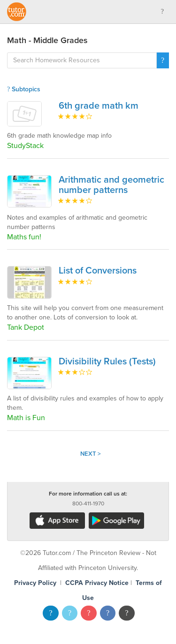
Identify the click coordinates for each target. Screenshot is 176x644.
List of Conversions (98, 271)
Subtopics (24, 89)
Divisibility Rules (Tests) (107, 362)
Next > (91, 454)
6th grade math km (99, 106)
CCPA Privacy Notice (97, 583)
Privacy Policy (35, 583)
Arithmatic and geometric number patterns (111, 185)
